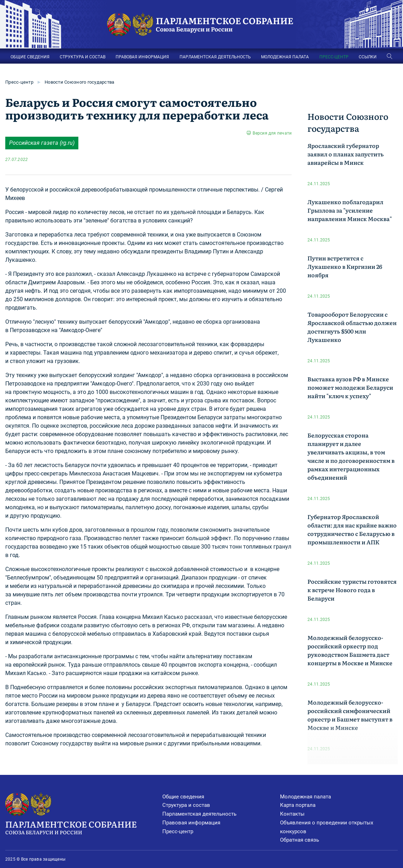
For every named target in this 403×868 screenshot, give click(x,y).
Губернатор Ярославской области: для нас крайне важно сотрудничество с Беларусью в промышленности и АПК (352, 529)
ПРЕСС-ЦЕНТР (334, 57)
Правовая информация (191, 823)
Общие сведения (183, 797)
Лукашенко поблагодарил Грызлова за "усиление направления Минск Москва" (350, 210)
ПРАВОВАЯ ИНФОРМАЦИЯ (142, 57)
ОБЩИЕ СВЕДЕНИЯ (30, 57)
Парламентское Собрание (84, 827)
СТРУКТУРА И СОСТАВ (83, 57)
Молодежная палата (305, 797)
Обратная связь (300, 840)
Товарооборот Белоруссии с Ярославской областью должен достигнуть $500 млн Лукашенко (352, 327)
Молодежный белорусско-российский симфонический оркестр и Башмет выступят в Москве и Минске (350, 715)
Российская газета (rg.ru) (42, 143)
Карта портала (298, 805)
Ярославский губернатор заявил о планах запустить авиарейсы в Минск (346, 154)
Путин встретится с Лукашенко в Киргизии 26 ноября (345, 266)
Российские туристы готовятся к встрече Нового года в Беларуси (352, 590)
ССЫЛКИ (368, 57)
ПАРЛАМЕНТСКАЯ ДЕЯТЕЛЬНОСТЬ (215, 57)
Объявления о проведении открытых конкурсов (327, 827)
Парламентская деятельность (199, 814)
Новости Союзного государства (79, 82)
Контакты (292, 814)
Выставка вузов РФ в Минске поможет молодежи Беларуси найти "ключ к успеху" (350, 387)
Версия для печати (272, 133)
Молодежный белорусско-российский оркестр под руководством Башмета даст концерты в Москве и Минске (350, 650)
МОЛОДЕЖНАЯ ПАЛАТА (285, 57)
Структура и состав (186, 805)
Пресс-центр (19, 82)
